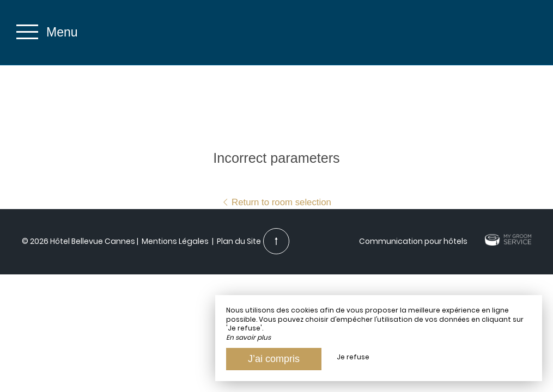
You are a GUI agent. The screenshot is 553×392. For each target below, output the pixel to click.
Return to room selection (276, 202)
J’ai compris (274, 359)
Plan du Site (238, 241)
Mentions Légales (175, 241)
